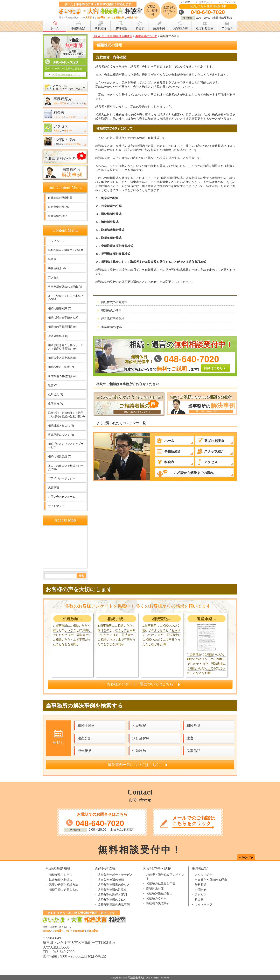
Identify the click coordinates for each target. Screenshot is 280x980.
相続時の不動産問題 (62, 327)
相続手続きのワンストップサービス (66, 446)
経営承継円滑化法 (113, 319)
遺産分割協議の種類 (111, 880)
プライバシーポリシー (62, 478)
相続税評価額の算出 (159, 893)
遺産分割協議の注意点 (112, 890)
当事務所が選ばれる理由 (65, 287)
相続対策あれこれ (61, 426)
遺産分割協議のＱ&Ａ (112, 899)
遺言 (53, 385)
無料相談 (201, 885)
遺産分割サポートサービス (115, 875)
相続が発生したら (61, 875)
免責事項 (53, 487)
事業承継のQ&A (112, 327)
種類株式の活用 (111, 310)
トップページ (56, 241)
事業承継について (61, 435)
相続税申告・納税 (61, 367)
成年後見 (56, 394)
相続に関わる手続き (63, 318)
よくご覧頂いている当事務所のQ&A (66, 298)
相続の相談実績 (60, 456)
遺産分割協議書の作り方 (114, 885)
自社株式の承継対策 (114, 302)
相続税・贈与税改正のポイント (165, 877)
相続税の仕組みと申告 (161, 883)
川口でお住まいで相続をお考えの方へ (66, 467)
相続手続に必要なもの (64, 890)
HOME (187, 2)
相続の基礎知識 (60, 308)
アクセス (53, 277)
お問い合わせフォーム (62, 497)
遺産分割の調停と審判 (112, 894)
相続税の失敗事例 (158, 903)
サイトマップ (228, 2)
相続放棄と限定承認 (62, 358)
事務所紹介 (57, 268)
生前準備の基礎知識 (62, 376)
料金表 (52, 259)
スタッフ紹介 (204, 875)
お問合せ (201, 890)
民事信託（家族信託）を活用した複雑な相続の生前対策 (66, 414)
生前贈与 (56, 404)
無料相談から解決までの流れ (66, 250)
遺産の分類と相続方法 (64, 885)
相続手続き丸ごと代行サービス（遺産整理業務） (66, 347)
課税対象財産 (155, 888)
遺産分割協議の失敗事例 (114, 904)
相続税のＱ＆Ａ (156, 898)
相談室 (99, 11)
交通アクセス (206, 2)
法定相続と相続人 (61, 880)
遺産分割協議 (58, 336)
